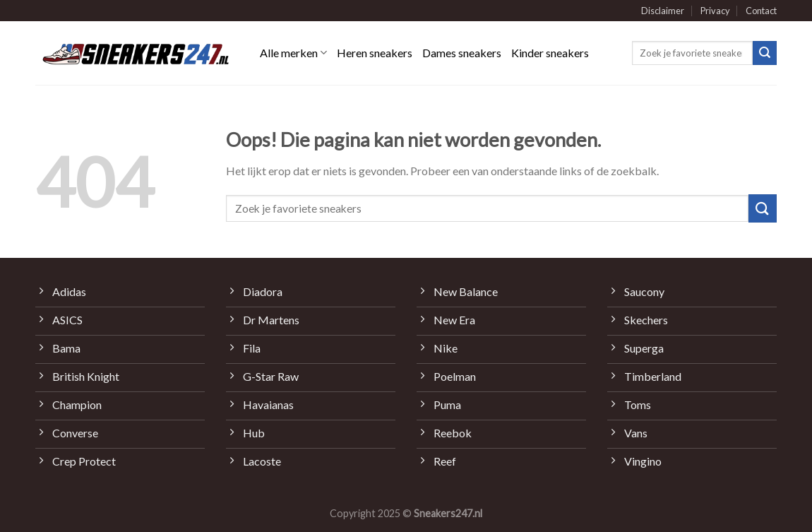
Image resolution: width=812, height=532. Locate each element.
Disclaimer (663, 11)
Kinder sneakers (550, 53)
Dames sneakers (462, 53)
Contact (761, 11)
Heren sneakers (375, 53)
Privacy (715, 11)
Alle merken (293, 53)
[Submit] (765, 53)
